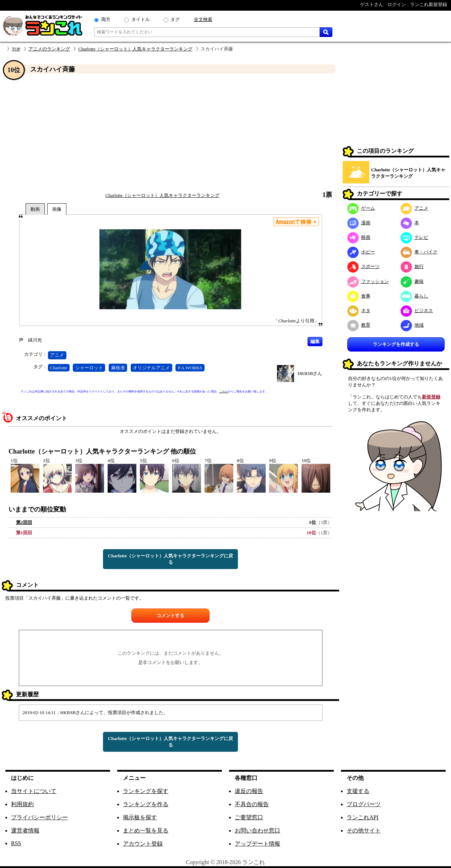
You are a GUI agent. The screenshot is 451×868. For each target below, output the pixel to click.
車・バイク (419, 252)
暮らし (414, 296)
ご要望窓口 (249, 817)
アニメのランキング (49, 49)
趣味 (412, 281)
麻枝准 (118, 368)
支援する (358, 791)
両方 (106, 19)
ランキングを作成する (396, 344)
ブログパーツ (364, 804)
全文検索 (203, 19)
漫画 (359, 223)
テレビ (414, 237)
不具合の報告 (252, 804)
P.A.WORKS (190, 368)
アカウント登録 (143, 844)
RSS (16, 843)
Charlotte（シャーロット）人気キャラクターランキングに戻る (170, 559)
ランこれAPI (363, 817)
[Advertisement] (170, 133)
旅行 (412, 266)
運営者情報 (25, 831)
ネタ (359, 310)
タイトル (141, 19)
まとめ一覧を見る (146, 831)
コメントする (170, 615)
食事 (359, 296)
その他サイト (364, 831)
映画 (359, 237)
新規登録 (431, 397)
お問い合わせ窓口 (257, 831)
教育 (359, 325)
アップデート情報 (257, 844)
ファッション (368, 281)
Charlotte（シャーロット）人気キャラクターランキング (135, 49)
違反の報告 (249, 791)
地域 (412, 325)
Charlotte (59, 368)
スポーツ (363, 266)
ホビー (361, 252)
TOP (16, 49)
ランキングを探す (146, 791)
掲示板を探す (140, 817)
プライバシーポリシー (39, 817)
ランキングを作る (146, 804)
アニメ (57, 355)
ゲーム (361, 208)
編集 (315, 341)
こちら (224, 392)
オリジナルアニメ (151, 368)
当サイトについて (34, 791)
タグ (175, 19)
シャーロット (89, 368)
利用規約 (22, 804)
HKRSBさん (310, 373)
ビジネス (417, 310)
